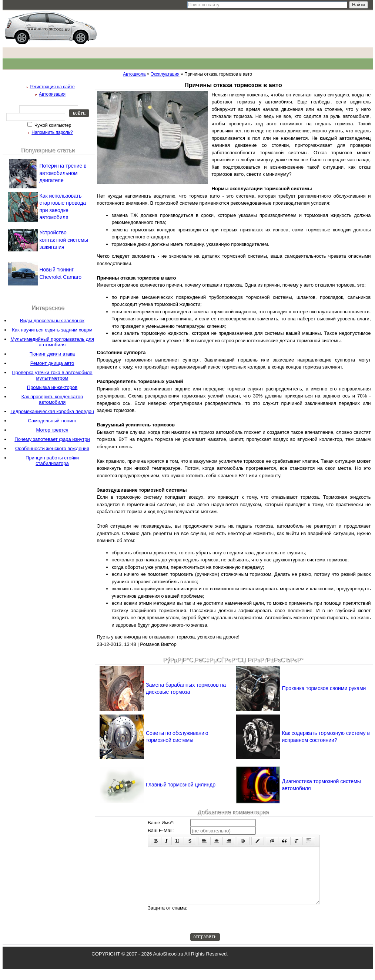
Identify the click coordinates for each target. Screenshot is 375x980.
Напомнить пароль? (52, 132)
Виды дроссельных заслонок (52, 321)
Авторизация (52, 94)
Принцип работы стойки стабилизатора (52, 461)
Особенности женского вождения (52, 448)
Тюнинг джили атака (52, 354)
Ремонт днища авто (52, 363)
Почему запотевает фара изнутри (52, 439)
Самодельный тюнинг (52, 421)
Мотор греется (52, 430)
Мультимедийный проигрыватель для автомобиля (52, 342)
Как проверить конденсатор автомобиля (52, 399)
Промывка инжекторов (52, 387)
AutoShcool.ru (168, 965)
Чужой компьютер (52, 125)
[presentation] (247, 930)
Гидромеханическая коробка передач (52, 411)
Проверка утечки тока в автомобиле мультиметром (52, 375)
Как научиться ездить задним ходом (52, 330)
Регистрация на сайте (52, 87)
